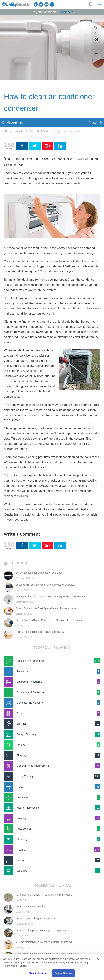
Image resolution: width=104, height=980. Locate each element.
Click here (67, 12)
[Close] (98, 959)
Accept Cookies (63, 973)
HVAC (45, 131)
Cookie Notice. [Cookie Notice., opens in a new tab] (19, 966)
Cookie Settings (38, 973)
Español (98, 4)
